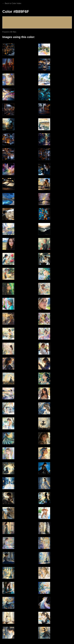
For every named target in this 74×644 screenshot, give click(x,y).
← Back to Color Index (12, 3)
